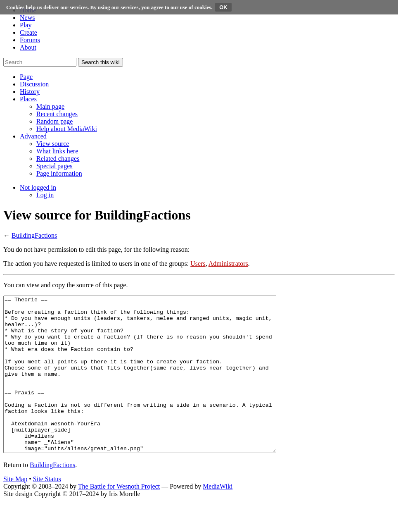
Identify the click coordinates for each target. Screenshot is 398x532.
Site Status (47, 510)
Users (198, 264)
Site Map (15, 510)
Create (28, 32)
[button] (26, 77)
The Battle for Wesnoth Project (119, 517)
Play (26, 25)
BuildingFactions (34, 235)
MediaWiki (218, 517)
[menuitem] (50, 106)
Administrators (228, 264)
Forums (30, 40)
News (27, 18)
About (28, 47)
